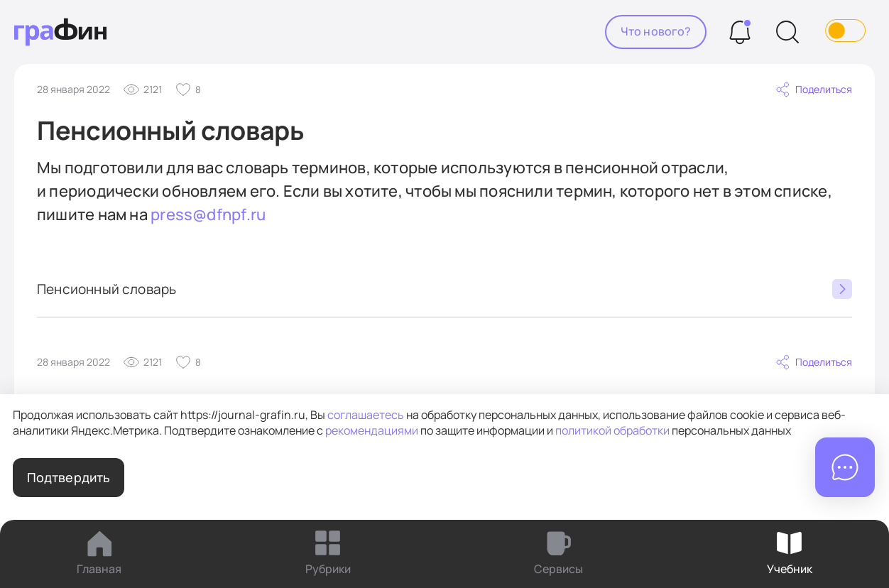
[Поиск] (787, 32)
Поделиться (813, 89)
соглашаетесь (366, 415)
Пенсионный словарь (444, 289)
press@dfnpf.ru (208, 214)
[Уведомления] (740, 32)
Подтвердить (69, 477)
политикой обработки (612, 430)
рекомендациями (372, 430)
